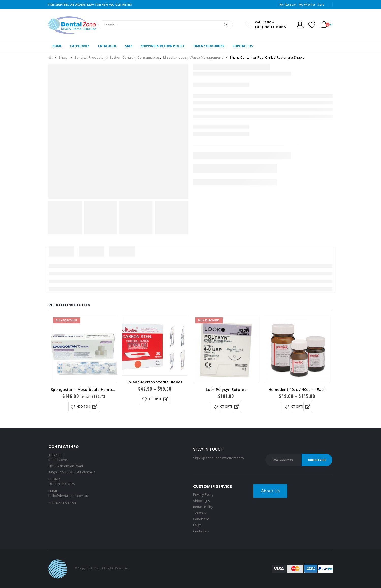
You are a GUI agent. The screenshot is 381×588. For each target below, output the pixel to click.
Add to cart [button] (86, 406)
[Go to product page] (84, 350)
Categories (80, 46)
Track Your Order (209, 46)
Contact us (201, 531)
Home (57, 46)
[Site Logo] (72, 25)
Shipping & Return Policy (163, 46)
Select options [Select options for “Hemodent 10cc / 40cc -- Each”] (297, 406)
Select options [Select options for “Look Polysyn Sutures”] (226, 406)
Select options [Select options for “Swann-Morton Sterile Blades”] (155, 399)
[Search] (226, 25)
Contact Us (243, 46)
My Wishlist (307, 4)
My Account (288, 4)
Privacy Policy (203, 494)
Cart (321, 4)
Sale (129, 46)
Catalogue (107, 46)
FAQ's (197, 525)
